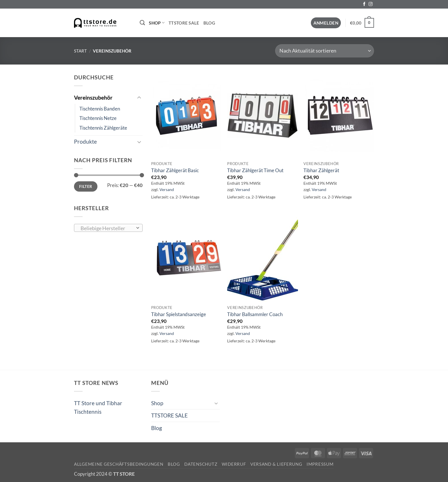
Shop (157, 23)
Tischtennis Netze (98, 118)
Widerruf (234, 464)
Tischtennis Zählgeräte (103, 128)
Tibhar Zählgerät (321, 170)
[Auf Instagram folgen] (371, 4)
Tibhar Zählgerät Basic (175, 170)
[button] (326, 23)
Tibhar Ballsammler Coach (255, 314)
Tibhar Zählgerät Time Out (255, 170)
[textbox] (107, 228)
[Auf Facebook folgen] (364, 4)
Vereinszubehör (93, 98)
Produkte (85, 141)
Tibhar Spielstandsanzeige (179, 314)
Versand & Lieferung (276, 464)
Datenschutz (201, 464)
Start (80, 51)
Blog (209, 23)
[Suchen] (142, 23)
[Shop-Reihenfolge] (325, 51)
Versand (167, 189)
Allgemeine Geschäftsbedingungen (119, 464)
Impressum (320, 464)
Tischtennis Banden (100, 109)
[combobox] (108, 228)
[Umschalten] (139, 98)
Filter (86, 186)
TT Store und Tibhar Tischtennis (98, 407)
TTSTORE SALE (184, 23)
